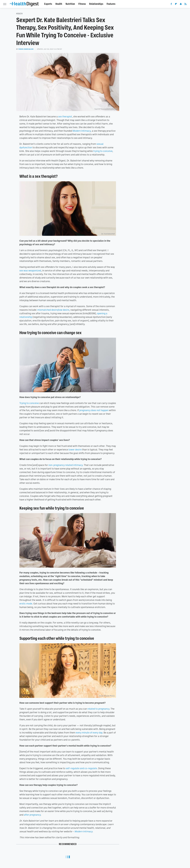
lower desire (75, 449)
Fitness (82, 4)
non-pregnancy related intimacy (66, 465)
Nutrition (70, 4)
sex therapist (65, 116)
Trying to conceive (29, 403)
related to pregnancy (98, 709)
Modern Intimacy (82, 131)
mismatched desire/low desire (53, 310)
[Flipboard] (176, 4)
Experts (48, 4)
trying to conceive (103, 151)
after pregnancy (32, 815)
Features (111, 4)
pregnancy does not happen (94, 410)
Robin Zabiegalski (26, 49)
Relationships (96, 4)
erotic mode (26, 603)
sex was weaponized (30, 270)
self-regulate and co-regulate (81, 768)
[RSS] (186, 4)
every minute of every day (89, 733)
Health (59, 4)
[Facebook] (171, 4)
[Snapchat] (181, 4)
